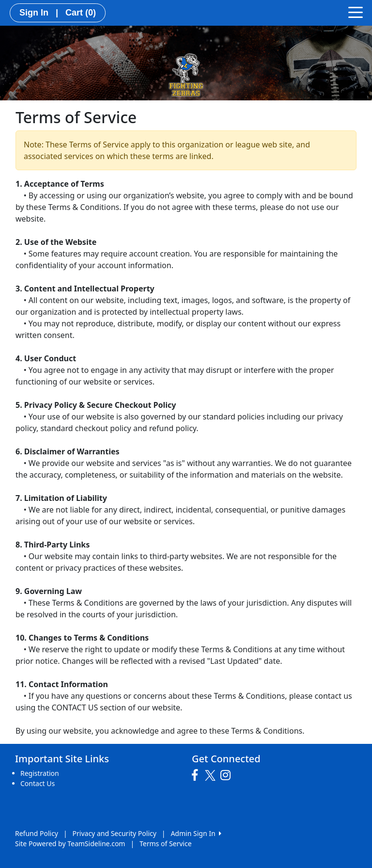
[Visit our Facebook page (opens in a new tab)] (197, 775)
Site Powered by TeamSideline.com (70, 844)
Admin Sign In (196, 833)
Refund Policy (37, 833)
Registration (40, 773)
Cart (81, 13)
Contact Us (38, 783)
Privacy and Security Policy (115, 833)
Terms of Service (166, 844)
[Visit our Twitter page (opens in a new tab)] (211, 775)
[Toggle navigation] (356, 12)
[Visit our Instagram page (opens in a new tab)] (228, 775)
